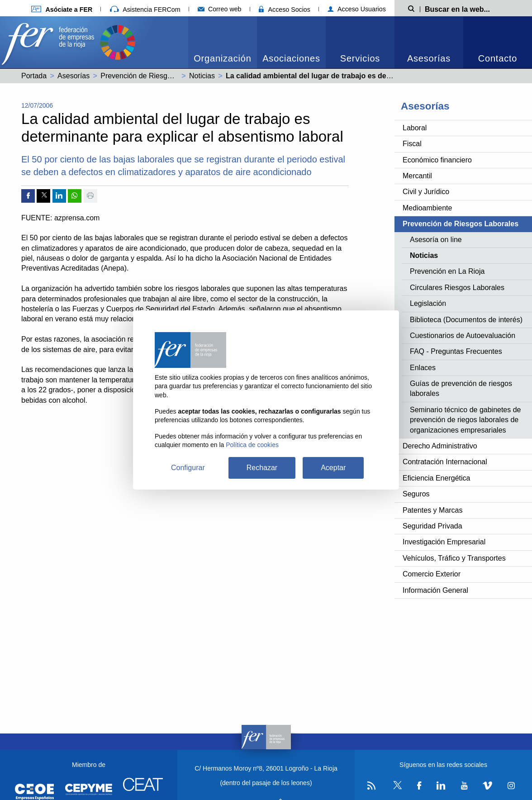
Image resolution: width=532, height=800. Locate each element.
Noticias (202, 76)
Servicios (360, 58)
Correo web (220, 9)
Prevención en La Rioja (447, 271)
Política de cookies (252, 445)
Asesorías (429, 58)
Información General (435, 590)
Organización (222, 58)
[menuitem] (223, 42)
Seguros (416, 494)
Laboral (415, 128)
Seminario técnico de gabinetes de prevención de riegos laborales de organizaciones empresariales (465, 420)
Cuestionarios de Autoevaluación (463, 336)
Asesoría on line (436, 240)
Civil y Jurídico (426, 192)
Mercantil (417, 176)
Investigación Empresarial (444, 542)
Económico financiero (437, 160)
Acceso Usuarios (357, 9)
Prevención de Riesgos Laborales (154, 76)
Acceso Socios (285, 10)
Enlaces (423, 368)
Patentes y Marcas (433, 510)
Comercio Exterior (432, 574)
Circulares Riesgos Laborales (457, 288)
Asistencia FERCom (145, 10)
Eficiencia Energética (436, 478)
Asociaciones (291, 58)
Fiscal (412, 144)
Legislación (428, 303)
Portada (34, 76)
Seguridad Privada (432, 526)
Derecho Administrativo (440, 446)
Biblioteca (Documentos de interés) (466, 320)
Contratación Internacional (445, 462)
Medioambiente (427, 208)
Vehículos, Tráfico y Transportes (454, 558)
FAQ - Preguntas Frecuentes (456, 351)
